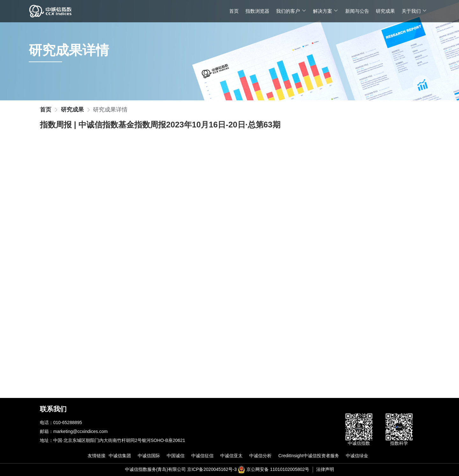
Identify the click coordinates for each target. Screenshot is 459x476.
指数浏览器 (257, 11)
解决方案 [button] (326, 11)
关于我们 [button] (414, 11)
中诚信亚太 (231, 456)
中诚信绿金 (357, 456)
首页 (234, 11)
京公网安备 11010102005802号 (278, 469)
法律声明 (325, 469)
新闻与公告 (357, 11)
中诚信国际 (149, 456)
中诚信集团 (120, 456)
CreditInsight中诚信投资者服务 (309, 456)
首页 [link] (46, 110)
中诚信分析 (260, 456)
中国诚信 (176, 456)
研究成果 (385, 11)
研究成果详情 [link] (110, 110)
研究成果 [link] (72, 110)
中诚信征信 (202, 456)
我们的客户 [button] (291, 11)
